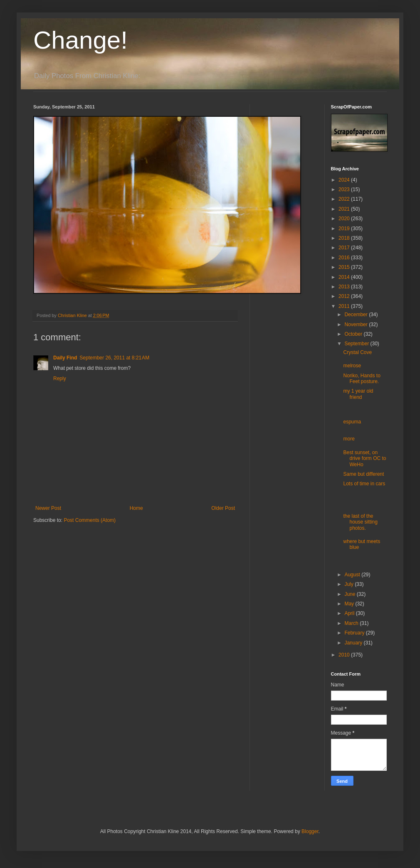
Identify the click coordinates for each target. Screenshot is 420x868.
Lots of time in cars (364, 484)
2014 (345, 277)
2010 (345, 655)
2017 (345, 248)
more (349, 439)
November (357, 325)
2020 (345, 219)
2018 (345, 238)
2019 (345, 229)
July (350, 584)
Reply (60, 379)
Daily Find (65, 358)
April (350, 613)
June (350, 594)
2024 (345, 180)
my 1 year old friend (358, 394)
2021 (345, 209)
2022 (345, 199)
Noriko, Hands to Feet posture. (362, 379)
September (357, 344)
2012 (345, 296)
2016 (345, 258)
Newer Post (48, 508)
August (353, 575)
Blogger (310, 831)
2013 (345, 287)
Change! (80, 40)
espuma (352, 422)
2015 (345, 267)
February (355, 633)
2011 (345, 306)
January (354, 643)
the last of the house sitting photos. (360, 522)
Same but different (363, 474)
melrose (352, 366)
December (357, 315)
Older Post (223, 508)
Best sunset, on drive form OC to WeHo (364, 459)
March (352, 623)
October (354, 334)
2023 (345, 189)
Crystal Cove (357, 352)
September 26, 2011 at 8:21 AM (114, 358)
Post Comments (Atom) (90, 520)
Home (136, 508)
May (350, 604)
